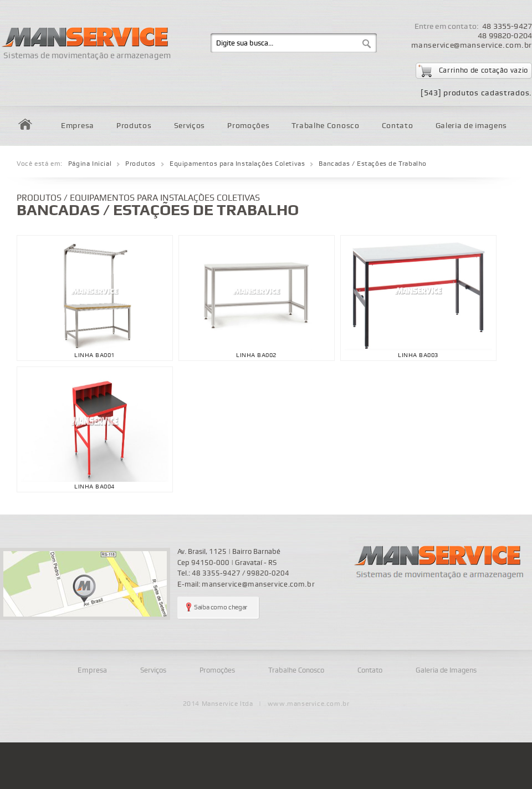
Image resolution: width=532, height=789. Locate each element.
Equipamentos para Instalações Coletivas (237, 164)
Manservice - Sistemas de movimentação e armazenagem (84, 32)
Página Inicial (90, 164)
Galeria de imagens (472, 126)
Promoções (248, 126)
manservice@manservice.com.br (472, 45)
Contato (398, 126)
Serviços (190, 126)
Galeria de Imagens (446, 670)
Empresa (78, 126)
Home (25, 124)
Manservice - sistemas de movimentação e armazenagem (440, 563)
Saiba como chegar (221, 607)
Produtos (134, 126)
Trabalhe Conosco (325, 126)
